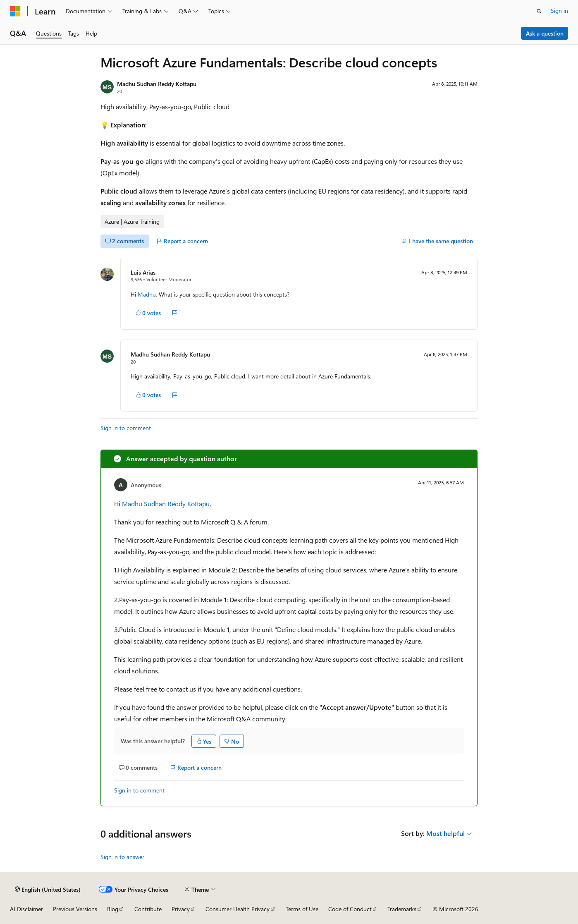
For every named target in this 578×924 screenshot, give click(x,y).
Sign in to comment (126, 428)
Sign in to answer (122, 857)
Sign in (559, 11)
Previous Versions (75, 909)
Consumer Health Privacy (238, 909)
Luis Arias (143, 272)
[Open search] (539, 11)
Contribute (148, 909)
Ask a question (545, 33)
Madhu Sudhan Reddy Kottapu (157, 84)
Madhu (147, 294)
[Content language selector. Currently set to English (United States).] (48, 889)
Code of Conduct (350, 909)
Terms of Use (302, 909)
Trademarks (402, 909)
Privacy (181, 909)
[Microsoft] (15, 11)
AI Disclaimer (26, 909)
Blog (113, 909)
